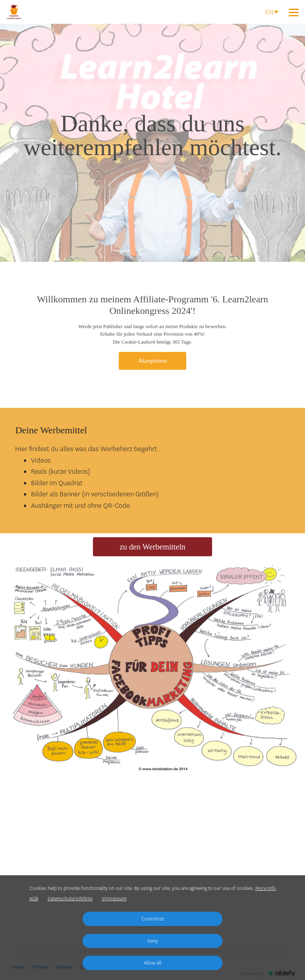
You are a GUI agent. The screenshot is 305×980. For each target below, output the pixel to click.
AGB (34, 899)
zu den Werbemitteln (152, 547)
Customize (153, 919)
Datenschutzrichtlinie (70, 899)
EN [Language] (272, 12)
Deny (153, 941)
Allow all (152, 963)
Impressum (114, 899)
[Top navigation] (294, 12)
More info (266, 888)
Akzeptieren (152, 361)
